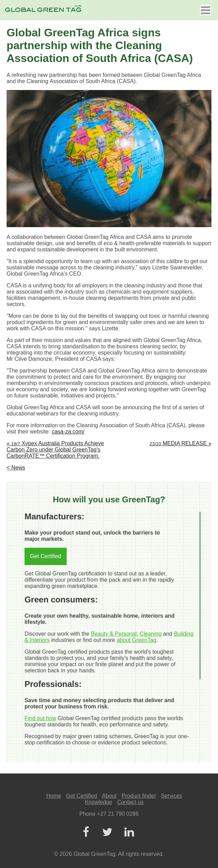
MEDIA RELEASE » (181, 443)
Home (54, 796)
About (109, 796)
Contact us (130, 802)
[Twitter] (107, 833)
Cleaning (150, 634)
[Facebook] (86, 833)
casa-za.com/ (68, 432)
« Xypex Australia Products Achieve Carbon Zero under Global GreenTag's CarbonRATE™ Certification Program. (55, 450)
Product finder (139, 796)
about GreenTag (137, 640)
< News (16, 468)
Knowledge (98, 802)
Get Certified (46, 556)
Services (172, 796)
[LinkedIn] (129, 833)
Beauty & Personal (114, 634)
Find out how (40, 718)
